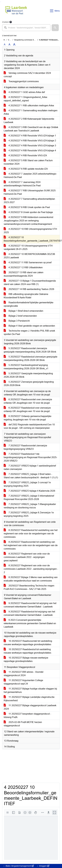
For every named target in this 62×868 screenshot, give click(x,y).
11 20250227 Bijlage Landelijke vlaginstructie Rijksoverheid (29, 699)
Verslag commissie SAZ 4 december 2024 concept (27, 75)
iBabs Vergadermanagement (19, 866)
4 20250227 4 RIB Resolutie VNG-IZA (25, 155)
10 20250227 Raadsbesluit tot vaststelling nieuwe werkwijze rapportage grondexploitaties (27, 651)
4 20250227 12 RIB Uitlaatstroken (23, 267)
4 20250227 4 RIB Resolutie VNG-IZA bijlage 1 (30, 136)
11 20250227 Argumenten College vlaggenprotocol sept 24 (23, 682)
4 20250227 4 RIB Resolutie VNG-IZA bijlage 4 (30, 151)
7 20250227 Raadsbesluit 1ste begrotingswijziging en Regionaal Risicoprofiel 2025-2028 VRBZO (30, 457)
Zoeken (6, 22)
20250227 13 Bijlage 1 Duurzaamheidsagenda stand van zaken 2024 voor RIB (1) (30, 282)
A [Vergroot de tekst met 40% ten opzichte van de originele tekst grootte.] (14, 45)
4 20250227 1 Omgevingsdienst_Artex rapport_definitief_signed (25, 99)
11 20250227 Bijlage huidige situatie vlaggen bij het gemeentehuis (30, 690)
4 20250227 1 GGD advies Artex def (24, 92)
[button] (55, 28)
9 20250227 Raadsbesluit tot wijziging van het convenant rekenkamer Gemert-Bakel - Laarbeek (29, 613)
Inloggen (44, 866)
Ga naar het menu (1, 2)
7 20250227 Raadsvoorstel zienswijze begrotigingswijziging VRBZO (25, 447)
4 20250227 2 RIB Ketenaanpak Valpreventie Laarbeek (29, 121)
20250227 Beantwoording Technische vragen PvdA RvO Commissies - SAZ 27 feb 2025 (29, 587)
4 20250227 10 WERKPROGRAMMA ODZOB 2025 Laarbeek (29, 256)
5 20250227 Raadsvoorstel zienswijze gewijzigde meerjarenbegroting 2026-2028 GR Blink (30, 350)
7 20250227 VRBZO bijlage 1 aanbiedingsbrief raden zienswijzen (30, 467)
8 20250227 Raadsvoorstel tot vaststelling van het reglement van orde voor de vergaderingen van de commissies (31, 545)
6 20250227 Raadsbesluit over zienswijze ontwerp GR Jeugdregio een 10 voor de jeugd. (27, 410)
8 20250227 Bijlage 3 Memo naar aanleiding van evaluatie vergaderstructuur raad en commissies (31, 579)
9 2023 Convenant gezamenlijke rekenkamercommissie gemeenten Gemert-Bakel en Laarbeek (30, 623)
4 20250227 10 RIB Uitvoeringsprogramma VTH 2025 (30, 231)
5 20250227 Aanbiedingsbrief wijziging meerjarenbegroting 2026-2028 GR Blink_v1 (26, 367)
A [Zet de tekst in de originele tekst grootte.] (5, 44)
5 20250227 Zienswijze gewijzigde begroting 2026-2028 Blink (29, 384)
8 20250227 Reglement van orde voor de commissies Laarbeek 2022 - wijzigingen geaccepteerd (27, 557)
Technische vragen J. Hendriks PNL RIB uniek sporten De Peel (29, 332)
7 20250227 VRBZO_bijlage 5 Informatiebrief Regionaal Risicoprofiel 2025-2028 (29, 498)
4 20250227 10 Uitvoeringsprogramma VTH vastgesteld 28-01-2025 (28, 247)
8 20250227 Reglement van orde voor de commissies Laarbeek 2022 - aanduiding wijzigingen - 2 (31, 569)
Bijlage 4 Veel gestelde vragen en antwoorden (29, 326)
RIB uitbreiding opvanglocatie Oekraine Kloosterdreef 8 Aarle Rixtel (26, 296)
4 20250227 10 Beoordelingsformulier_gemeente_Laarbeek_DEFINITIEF (32, 239)
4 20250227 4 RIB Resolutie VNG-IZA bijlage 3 (30, 146)
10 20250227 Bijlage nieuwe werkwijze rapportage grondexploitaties (26, 659)
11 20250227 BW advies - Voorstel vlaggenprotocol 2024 (24, 674)
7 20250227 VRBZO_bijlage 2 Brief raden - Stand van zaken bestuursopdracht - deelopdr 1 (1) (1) (31, 476)
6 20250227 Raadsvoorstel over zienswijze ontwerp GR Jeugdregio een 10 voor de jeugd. (28, 401)
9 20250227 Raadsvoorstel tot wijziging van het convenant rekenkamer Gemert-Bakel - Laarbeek (30, 605)
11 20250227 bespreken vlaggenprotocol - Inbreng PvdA (27, 716)
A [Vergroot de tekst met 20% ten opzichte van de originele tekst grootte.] (9, 44)
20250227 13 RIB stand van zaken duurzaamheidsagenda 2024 (24, 274)
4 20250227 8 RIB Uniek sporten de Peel (27, 207)
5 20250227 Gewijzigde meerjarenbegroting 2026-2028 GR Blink (28, 375)
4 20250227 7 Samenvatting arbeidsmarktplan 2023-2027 (29, 201)
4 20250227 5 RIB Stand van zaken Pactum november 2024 (28, 162)
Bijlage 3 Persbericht (17, 321)
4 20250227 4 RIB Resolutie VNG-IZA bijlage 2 (30, 141)
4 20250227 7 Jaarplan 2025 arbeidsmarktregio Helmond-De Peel (30, 175)
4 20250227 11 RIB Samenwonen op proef (28, 262)
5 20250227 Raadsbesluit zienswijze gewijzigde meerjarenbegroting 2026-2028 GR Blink (31, 358)
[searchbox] (26, 28)
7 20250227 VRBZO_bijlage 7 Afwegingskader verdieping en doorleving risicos (30, 506)
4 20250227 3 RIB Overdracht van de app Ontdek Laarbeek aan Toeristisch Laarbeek (31, 129)
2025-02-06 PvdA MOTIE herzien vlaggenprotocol (23, 724)
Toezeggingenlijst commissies (21, 81)
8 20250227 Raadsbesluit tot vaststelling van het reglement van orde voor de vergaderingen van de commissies (31, 534)
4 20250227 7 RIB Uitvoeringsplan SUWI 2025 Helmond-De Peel (30, 192)
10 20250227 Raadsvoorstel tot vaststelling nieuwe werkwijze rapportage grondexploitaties (28, 643)
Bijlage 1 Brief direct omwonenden (23, 311)
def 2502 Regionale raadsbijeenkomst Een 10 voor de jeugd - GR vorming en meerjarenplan (29, 426)
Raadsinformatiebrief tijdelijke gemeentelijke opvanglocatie (29, 304)
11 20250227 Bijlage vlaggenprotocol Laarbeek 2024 (30, 707)
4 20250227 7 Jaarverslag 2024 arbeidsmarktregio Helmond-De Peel (22, 184)
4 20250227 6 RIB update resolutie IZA (26, 169)
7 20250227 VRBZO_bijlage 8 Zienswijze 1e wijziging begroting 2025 (29, 514)
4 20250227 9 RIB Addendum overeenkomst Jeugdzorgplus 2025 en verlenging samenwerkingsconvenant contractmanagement (28, 221)
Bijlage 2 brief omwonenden (20, 316)
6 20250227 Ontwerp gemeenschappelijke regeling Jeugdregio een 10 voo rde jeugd (28, 418)
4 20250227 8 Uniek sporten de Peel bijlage (28, 212)
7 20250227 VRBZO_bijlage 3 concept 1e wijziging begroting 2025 (27, 484)
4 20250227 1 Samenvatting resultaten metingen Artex (31, 112)
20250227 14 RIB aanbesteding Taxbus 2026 (29, 289)
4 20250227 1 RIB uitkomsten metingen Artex (29, 106)
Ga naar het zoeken (0, 2)
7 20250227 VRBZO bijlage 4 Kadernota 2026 (29, 491)
